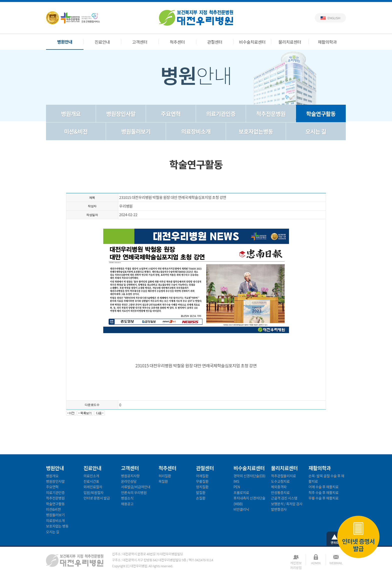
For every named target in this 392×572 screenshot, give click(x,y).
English (334, 18)
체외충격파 (279, 487)
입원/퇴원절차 (93, 493)
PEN (237, 487)
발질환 (201, 493)
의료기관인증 (221, 113)
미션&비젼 (53, 509)
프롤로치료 (241, 493)
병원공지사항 (130, 476)
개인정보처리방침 (296, 563)
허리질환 (165, 476)
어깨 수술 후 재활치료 (323, 487)
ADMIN (316, 563)
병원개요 (71, 113)
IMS (236, 481)
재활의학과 (327, 42)
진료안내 (102, 42)
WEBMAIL (336, 563)
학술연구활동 (321, 113)
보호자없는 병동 (57, 526)
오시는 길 (316, 131)
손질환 (201, 498)
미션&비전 (76, 131)
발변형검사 (279, 509)
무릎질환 (202, 481)
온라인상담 (129, 481)
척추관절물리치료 (283, 476)
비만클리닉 (241, 509)
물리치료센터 (290, 42)
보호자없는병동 (256, 131)
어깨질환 (202, 476)
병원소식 (127, 498)
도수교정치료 (280, 481)
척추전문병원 (271, 113)
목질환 (163, 481)
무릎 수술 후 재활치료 (323, 498)
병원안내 (65, 42)
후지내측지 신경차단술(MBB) (249, 501)
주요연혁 (171, 113)
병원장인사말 (121, 113)
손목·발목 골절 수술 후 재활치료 (326, 479)
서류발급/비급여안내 (136, 487)
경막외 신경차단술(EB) (249, 476)
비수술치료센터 (252, 42)
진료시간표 (91, 481)
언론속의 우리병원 (134, 493)
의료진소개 (91, 476)
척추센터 (177, 42)
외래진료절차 (93, 487)
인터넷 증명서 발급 (358, 538)
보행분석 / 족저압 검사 (287, 504)
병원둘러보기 (136, 131)
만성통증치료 (280, 493)
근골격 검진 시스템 (284, 498)
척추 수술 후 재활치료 (323, 493)
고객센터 (140, 42)
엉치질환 (202, 487)
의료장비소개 (196, 131)
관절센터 (215, 42)
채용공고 (127, 504)
